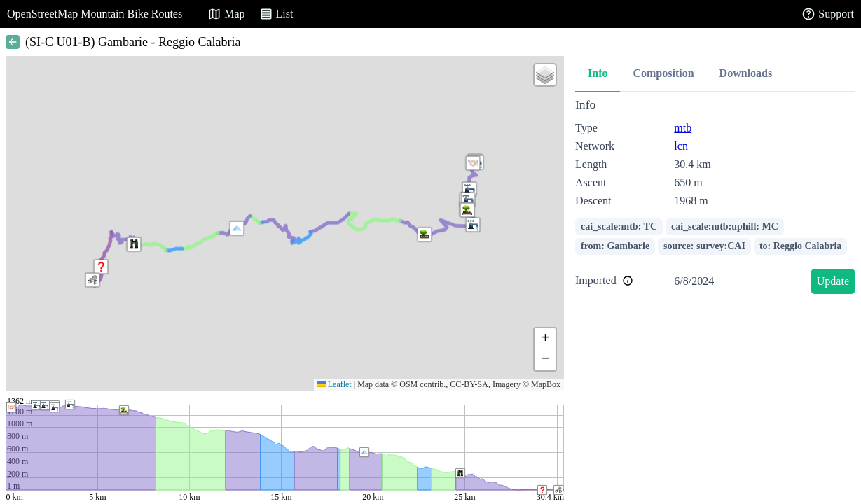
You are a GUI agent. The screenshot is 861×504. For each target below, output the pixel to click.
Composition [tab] (663, 73)
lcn (681, 146)
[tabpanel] (715, 198)
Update (833, 281)
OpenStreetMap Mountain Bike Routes (95, 14)
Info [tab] (598, 73)
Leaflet (335, 384)
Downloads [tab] (746, 73)
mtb (683, 128)
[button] (237, 228)
